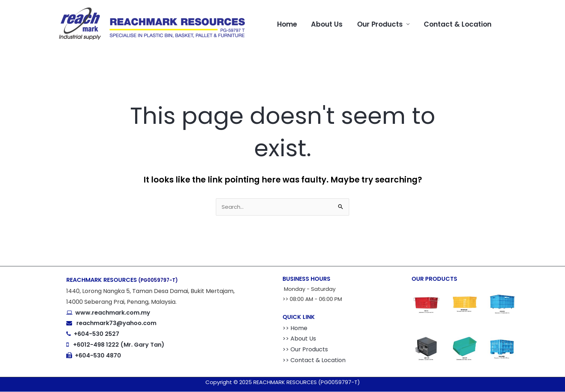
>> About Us (299, 339)
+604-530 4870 (98, 356)
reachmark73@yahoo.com (116, 323)
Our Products (381, 24)
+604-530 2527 (97, 334)
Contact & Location (458, 24)
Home (289, 24)
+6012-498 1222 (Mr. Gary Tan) (119, 345)
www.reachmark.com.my (112, 313)
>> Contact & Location (314, 361)
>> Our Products (305, 350)
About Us (328, 24)
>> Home (295, 328)
